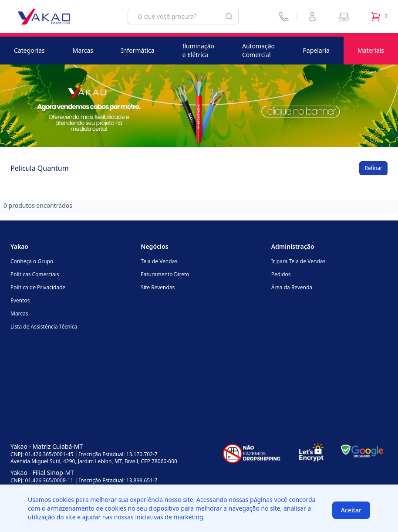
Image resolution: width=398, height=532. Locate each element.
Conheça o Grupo (32, 261)
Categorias (29, 50)
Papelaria (316, 50)
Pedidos (281, 274)
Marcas (83, 50)
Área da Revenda (292, 287)
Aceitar (351, 510)
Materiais (371, 50)
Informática (138, 50)
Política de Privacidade (38, 287)
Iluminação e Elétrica (198, 50)
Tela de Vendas (159, 261)
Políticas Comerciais (35, 274)
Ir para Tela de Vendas (298, 261)
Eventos (20, 300)
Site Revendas (158, 287)
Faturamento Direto (165, 274)
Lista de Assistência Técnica (44, 327)
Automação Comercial (258, 50)
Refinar (373, 168)
